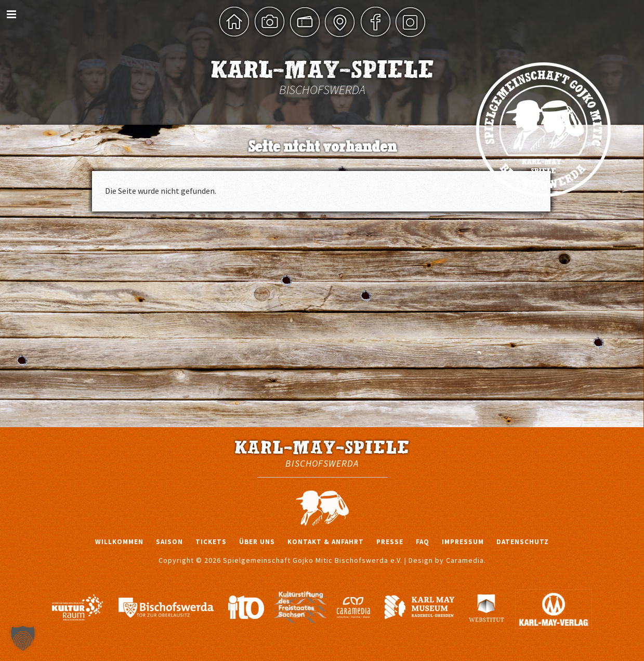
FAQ (423, 542)
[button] (23, 638)
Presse (390, 542)
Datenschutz (523, 542)
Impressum (463, 542)
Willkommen (119, 542)
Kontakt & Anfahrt (326, 542)
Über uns (257, 542)
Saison (169, 542)
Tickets (211, 542)
